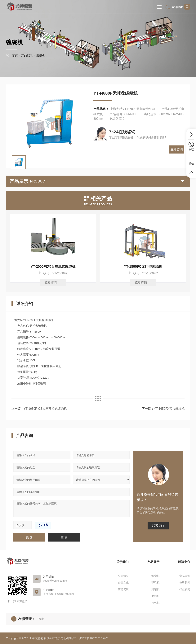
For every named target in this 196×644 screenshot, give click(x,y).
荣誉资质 (123, 589)
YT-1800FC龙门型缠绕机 (143, 267)
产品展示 (27, 55)
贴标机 (155, 596)
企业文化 (123, 583)
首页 (15, 55)
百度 (41, 619)
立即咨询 (177, 135)
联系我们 (158, 526)
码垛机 (155, 583)
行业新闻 (185, 589)
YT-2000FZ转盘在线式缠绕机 (53, 267)
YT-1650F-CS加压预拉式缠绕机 (45, 409)
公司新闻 (185, 583)
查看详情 (53, 282)
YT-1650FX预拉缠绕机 (169, 409)
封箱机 (155, 589)
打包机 (155, 603)
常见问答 (185, 576)
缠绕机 (41, 55)
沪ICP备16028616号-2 (93, 638)
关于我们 (122, 562)
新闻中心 (184, 562)
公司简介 (123, 576)
